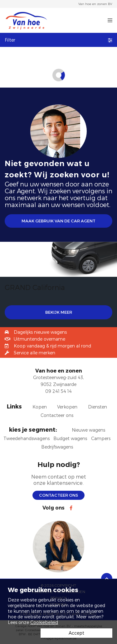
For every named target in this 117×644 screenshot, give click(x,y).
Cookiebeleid (44, 622)
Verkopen (67, 407)
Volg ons (54, 508)
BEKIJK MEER (59, 312)
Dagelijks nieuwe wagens (40, 332)
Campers (101, 438)
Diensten (97, 407)
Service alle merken (34, 353)
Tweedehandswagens (27, 438)
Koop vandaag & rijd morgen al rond (52, 346)
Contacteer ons (58, 495)
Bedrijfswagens (57, 447)
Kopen (40, 407)
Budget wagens (70, 438)
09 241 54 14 (58, 391)
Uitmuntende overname (39, 339)
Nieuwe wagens (88, 430)
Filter (58, 40)
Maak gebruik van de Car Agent (58, 221)
